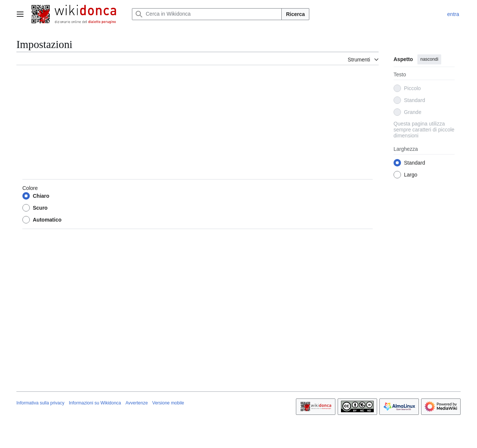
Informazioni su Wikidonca (95, 403)
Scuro (40, 208)
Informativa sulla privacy (40, 403)
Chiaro (41, 196)
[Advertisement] (198, 123)
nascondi (429, 59)
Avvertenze (137, 403)
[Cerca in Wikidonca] (207, 14)
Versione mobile (168, 403)
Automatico (47, 220)
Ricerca (295, 14)
